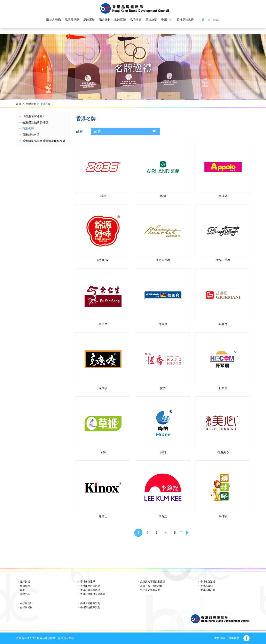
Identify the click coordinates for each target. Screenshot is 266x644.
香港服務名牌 (31, 135)
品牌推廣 (136, 20)
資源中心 (167, 20)
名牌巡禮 (120, 20)
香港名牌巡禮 (208, 582)
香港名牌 (45, 104)
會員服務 (25, 586)
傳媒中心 (25, 594)
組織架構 (25, 582)
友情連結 (220, 638)
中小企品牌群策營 (150, 590)
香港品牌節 (206, 586)
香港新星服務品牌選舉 (93, 594)
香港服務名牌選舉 (90, 586)
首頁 (18, 104)
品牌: (80, 131)
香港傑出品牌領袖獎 (35, 122)
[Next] (188, 533)
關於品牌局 (54, 20)
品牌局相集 (26, 607)
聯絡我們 (234, 638)
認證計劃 (105, 20)
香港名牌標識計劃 (90, 603)
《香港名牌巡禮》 (34, 116)
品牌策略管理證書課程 (152, 582)
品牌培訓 (151, 20)
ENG (216, 20)
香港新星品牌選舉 (90, 590)
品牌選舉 (89, 20)
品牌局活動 (72, 20)
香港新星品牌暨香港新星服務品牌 (44, 141)
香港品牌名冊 (185, 20)
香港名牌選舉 (88, 582)
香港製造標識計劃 (90, 607)
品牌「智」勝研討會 (151, 586)
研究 (23, 590)
